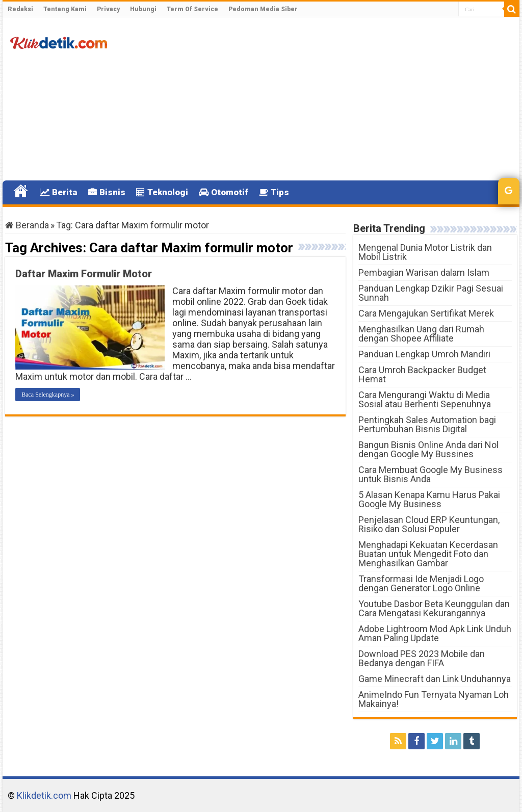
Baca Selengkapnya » (48, 395)
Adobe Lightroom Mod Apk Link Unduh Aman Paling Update (435, 633)
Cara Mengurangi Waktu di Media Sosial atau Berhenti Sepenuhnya (425, 399)
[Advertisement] (326, 99)
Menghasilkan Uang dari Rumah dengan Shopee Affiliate (421, 334)
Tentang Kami (65, 9)
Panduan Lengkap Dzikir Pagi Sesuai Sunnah (431, 293)
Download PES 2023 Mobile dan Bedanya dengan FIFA (422, 658)
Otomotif (224, 192)
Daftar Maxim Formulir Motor (84, 274)
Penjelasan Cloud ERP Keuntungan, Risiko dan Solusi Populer (429, 524)
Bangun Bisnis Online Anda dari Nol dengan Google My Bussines (428, 449)
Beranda (27, 225)
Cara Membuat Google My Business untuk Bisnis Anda (430, 474)
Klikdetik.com (44, 795)
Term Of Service (192, 9)
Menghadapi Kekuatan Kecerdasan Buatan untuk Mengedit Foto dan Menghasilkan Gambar (428, 554)
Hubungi (143, 9)
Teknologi (162, 192)
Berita (59, 192)
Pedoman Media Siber (263, 9)
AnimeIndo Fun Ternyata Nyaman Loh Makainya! (434, 699)
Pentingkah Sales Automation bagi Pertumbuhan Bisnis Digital (427, 424)
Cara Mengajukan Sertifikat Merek (426, 313)
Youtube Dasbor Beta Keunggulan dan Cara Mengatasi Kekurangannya (434, 608)
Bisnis (107, 192)
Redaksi (20, 9)
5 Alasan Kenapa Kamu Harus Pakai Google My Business (429, 499)
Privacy (108, 9)
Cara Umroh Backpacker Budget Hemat (422, 374)
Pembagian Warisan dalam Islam (424, 272)
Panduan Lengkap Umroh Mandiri (424, 354)
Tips (274, 192)
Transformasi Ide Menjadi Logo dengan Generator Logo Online (421, 583)
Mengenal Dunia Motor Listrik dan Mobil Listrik (425, 252)
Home (21, 191)
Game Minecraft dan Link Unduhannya (435, 679)
